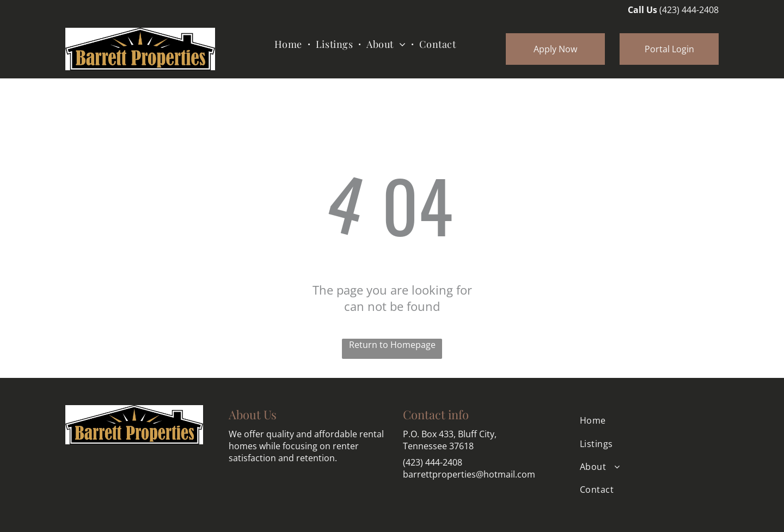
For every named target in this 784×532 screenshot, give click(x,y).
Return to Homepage (392, 345)
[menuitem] (290, 44)
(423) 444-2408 (689, 10)
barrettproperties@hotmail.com (469, 474)
